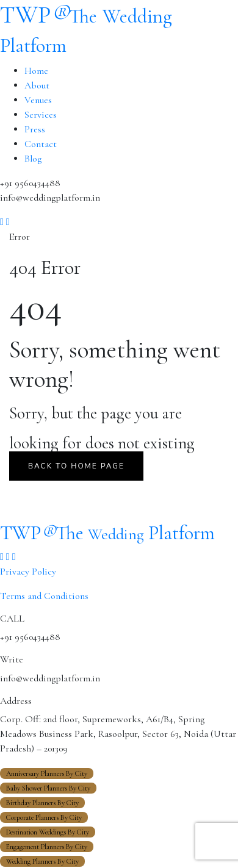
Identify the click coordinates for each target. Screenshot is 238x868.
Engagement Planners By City (47, 847)
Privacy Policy (28, 572)
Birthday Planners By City (42, 803)
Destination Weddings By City (48, 832)
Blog (33, 159)
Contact (41, 144)
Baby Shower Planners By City (48, 788)
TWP (107, 533)
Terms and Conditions (44, 596)
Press (35, 129)
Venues (38, 100)
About (37, 85)
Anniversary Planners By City (47, 773)
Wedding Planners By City (42, 861)
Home (36, 71)
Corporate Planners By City (44, 817)
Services (41, 115)
